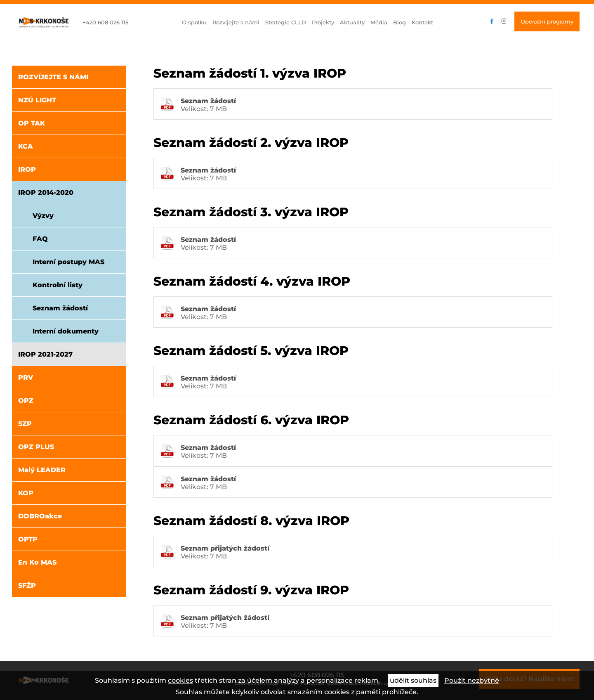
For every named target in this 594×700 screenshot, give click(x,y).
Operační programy (547, 21)
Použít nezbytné (472, 680)
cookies (180, 680)
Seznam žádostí (208, 101)
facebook (492, 21)
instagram (504, 21)
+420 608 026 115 (105, 22)
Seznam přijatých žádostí (225, 548)
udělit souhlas (413, 680)
